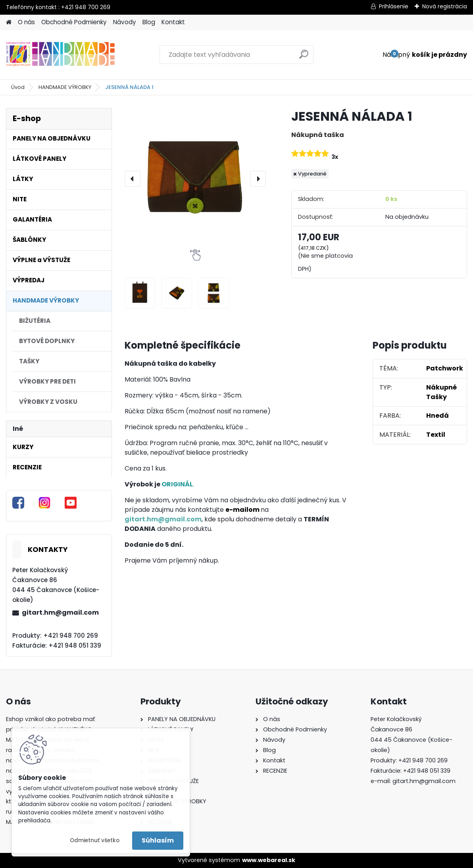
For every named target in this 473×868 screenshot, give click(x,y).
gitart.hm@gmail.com (60, 612)
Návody (125, 22)
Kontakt (173, 22)
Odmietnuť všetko (95, 840)
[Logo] (61, 55)
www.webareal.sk (269, 860)
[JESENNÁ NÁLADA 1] (195, 179)
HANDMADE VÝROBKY (65, 87)
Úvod (18, 87)
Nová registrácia (445, 6)
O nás (26, 22)
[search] (304, 57)
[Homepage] (9, 22)
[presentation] (133, 179)
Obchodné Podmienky (74, 22)
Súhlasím (158, 840)
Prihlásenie (394, 6)
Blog (149, 22)
